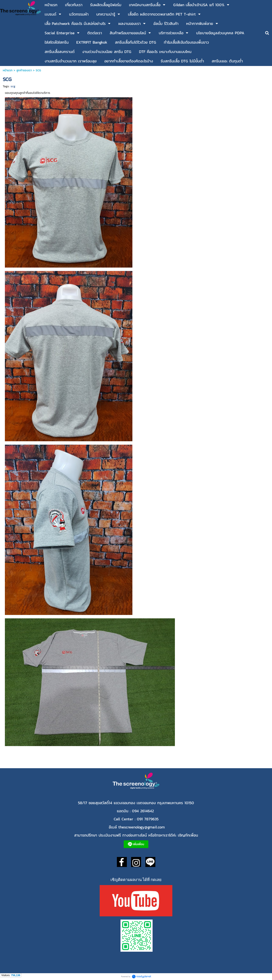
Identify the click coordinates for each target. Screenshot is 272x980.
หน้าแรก (8, 70)
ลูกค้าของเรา (24, 70)
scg (13, 86)
